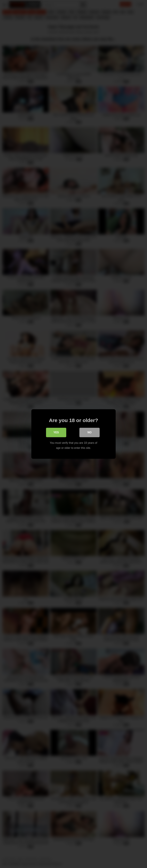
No (90, 432)
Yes (56, 432)
